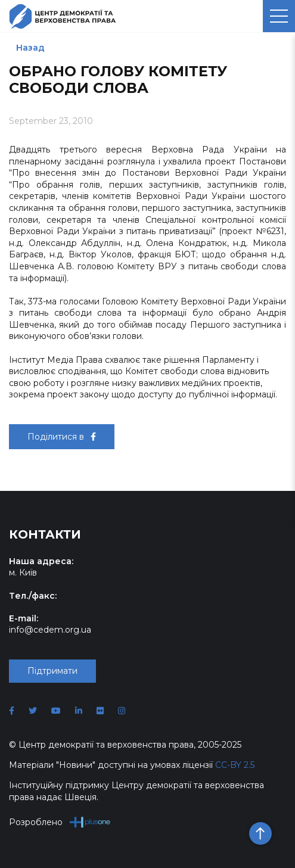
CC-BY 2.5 (235, 765)
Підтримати (52, 671)
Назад (30, 48)
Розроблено (60, 822)
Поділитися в (62, 437)
